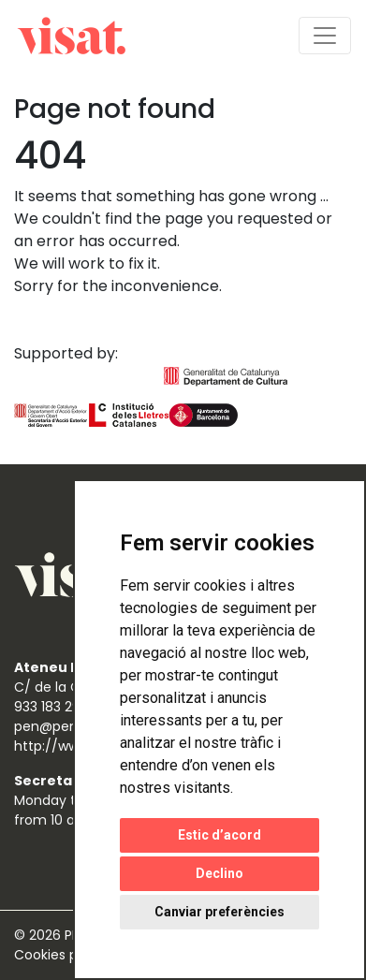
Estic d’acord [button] (220, 835)
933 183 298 (51, 707)
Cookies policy (63, 955)
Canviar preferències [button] (220, 912)
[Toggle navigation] (325, 36)
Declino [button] (220, 873)
